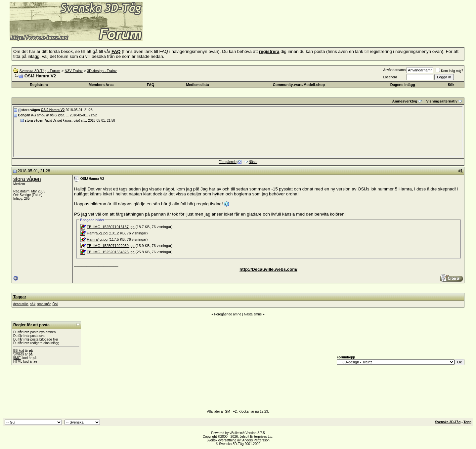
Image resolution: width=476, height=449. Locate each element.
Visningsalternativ (442, 101)
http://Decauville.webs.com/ (268, 269)
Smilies (19, 354)
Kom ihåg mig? (449, 71)
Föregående (228, 162)
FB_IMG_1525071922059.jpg (110, 246)
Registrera (39, 85)
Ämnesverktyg (405, 101)
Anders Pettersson (256, 440)
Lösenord (390, 77)
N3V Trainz (73, 71)
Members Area (101, 85)
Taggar (20, 297)
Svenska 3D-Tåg (448, 422)
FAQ (151, 85)
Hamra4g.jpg (97, 239)
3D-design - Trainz (102, 71)
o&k (33, 304)
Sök (451, 85)
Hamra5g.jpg (97, 233)
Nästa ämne (253, 314)
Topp (467, 422)
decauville (21, 304)
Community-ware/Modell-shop (299, 85)
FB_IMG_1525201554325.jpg (110, 252)
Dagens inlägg (403, 85)
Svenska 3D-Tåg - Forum (40, 71)
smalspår (44, 304)
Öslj (55, 304)
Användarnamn (394, 70)
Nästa (253, 162)
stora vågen (27, 179)
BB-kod (19, 351)
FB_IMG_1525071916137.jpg (110, 227)
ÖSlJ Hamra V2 (53, 110)
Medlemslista (197, 85)
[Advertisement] (224, 31)
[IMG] (17, 358)
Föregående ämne (228, 314)
